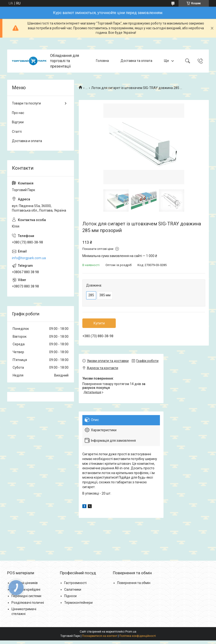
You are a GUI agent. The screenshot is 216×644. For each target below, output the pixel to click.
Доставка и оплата (27, 141)
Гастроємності (75, 583)
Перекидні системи (26, 596)
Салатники (73, 590)
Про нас (18, 113)
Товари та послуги (26, 103)
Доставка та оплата (136, 61)
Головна (102, 61)
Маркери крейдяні (26, 590)
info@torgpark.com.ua (29, 258)
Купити (99, 323)
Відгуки (18, 122)
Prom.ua (131, 632)
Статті (17, 132)
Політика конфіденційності (138, 636)
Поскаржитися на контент (100, 636)
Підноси (70, 596)
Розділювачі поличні (28, 603)
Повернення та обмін (134, 583)
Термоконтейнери (78, 603)
